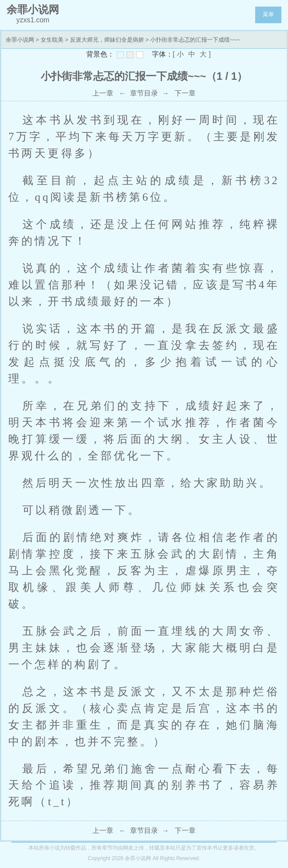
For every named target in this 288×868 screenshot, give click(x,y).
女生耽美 (52, 40)
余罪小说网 (20, 40)
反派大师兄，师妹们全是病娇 (107, 40)
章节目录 (144, 93)
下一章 (185, 93)
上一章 (103, 93)
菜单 (268, 14)
